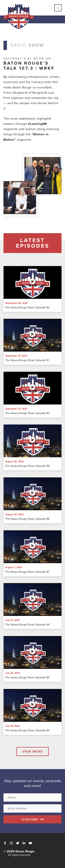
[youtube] (31, 843)
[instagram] (12, 843)
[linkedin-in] (25, 843)
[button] (32, 819)
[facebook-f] (6, 843)
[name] (32, 797)
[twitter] (19, 843)
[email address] (32, 808)
